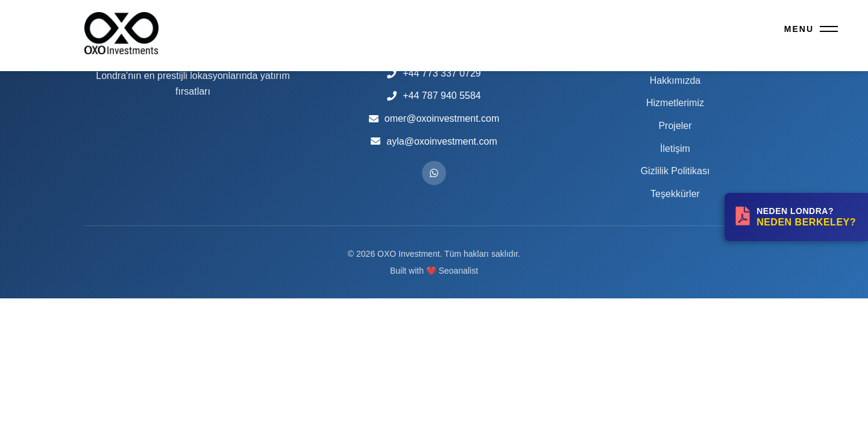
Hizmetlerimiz (675, 103)
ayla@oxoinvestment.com (442, 141)
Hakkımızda (675, 80)
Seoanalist (458, 271)
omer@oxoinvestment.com (442, 118)
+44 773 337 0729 (442, 73)
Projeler (675, 126)
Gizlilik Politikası (675, 171)
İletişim (675, 149)
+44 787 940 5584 (442, 96)
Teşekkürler (675, 194)
